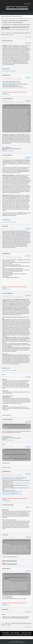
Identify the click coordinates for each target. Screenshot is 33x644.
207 (30, 33)
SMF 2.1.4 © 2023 (11, 643)
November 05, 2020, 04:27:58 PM (8, 43)
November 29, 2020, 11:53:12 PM (8, 612)
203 (21, 33)
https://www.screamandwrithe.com (8, 151)
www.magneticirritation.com (12, 563)
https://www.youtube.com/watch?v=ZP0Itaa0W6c (12, 492)
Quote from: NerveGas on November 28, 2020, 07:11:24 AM (16, 574)
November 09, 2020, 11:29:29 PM (8, 228)
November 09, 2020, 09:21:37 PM (8, 157)
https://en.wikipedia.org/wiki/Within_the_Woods (12, 83)
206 (28, 33)
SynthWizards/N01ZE (6, 94)
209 (4, 35)
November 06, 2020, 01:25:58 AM (8, 77)
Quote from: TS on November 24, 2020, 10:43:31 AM (15, 425)
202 (19, 33)
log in (17, 16)
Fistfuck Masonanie (8, 505)
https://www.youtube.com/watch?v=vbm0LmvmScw (20, 483)
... (12, 33)
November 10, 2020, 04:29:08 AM (8, 256)
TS (4, 375)
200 (16, 33)
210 (6, 35)
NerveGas (6, 535)
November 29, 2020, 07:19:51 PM (8, 571)
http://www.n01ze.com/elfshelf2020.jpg (10, 493)
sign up (21, 16)
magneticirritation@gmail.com (12, 564)
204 (23, 33)
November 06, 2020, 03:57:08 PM (8, 101)
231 (10, 35)
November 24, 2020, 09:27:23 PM (8, 474)
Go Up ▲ (21, 641)
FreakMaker (4, 93)
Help (12, 641)
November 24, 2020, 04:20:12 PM (8, 447)
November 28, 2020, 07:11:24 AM (8, 537)
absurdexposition (8, 99)
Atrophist (6, 609)
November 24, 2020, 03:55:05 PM (8, 422)
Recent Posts (27, 4)
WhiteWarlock (7, 75)
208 (2, 35)
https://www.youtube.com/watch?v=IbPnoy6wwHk (12, 479)
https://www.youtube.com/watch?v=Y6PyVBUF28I (12, 494)
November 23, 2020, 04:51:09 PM (8, 295)
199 (14, 33)
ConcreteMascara (8, 41)
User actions (28, 37)
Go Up (3, 623)
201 (18, 33)
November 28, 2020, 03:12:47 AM (8, 507)
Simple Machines (17, 643)
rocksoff (6, 226)
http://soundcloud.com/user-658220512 (9, 71)
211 (7, 35)
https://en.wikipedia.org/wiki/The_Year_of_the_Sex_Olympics (14, 88)
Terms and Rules (16, 641)
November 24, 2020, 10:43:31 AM (8, 377)
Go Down (3, 33)
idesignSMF (23, 643)
